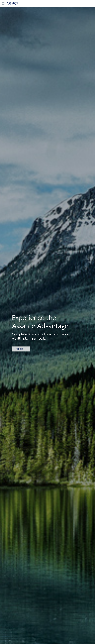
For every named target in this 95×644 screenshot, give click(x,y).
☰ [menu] (92, 3)
